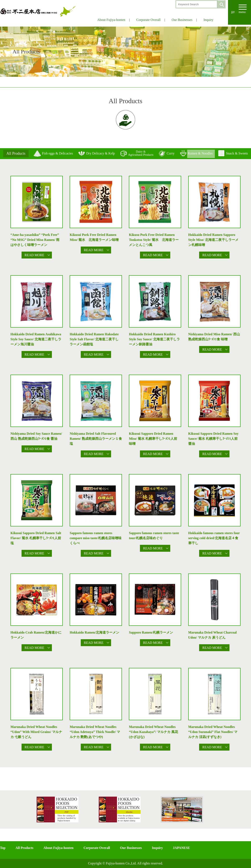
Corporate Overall (149, 20)
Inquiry (208, 20)
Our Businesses (182, 20)
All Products (24, 848)
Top (3, 848)
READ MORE (35, 255)
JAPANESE (181, 848)
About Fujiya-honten (111, 20)
